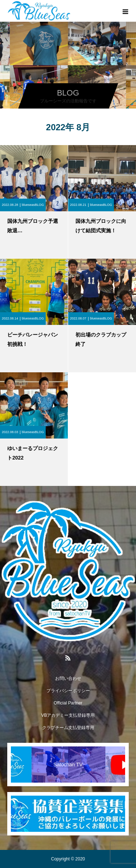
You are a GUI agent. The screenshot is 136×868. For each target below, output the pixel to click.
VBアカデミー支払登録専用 (68, 715)
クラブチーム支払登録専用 (68, 728)
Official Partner (68, 703)
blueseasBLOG (33, 205)
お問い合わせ (68, 678)
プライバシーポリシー (68, 691)
